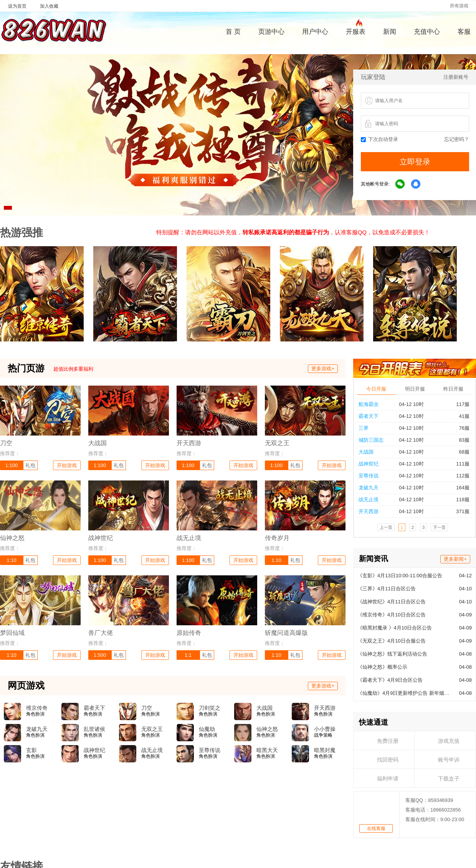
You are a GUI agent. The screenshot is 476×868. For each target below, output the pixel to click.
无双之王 (152, 729)
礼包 (30, 465)
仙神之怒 (267, 729)
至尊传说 (210, 750)
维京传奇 (37, 708)
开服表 (356, 31)
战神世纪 (94, 750)
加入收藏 (49, 6)
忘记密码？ (457, 139)
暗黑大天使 (267, 750)
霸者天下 (94, 708)
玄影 (31, 750)
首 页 (233, 32)
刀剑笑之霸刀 (210, 708)
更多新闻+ (455, 433)
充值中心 (427, 32)
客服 (464, 32)
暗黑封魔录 (325, 750)
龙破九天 (37, 729)
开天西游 (325, 708)
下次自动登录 (379, 139)
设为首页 (17, 6)
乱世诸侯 (94, 729)
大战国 (264, 708)
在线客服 (376, 702)
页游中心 (271, 32)
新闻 (390, 32)
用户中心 (315, 32)
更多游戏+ (323, 369)
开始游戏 (67, 465)
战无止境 (152, 750)
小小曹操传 (325, 729)
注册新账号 (456, 77)
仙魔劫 (207, 729)
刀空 (147, 708)
